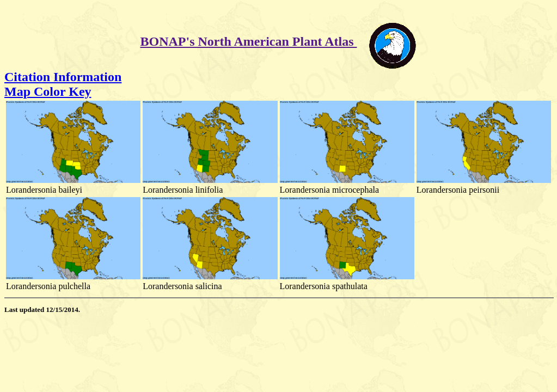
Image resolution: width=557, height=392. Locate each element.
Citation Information (63, 77)
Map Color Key (48, 91)
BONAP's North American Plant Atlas (249, 41)
